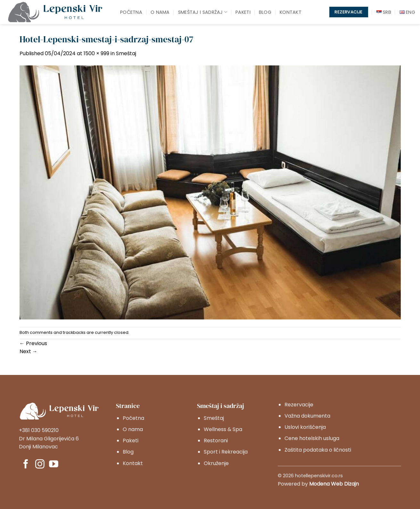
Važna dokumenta (307, 416)
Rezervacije (299, 405)
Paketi (243, 12)
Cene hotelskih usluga (312, 438)
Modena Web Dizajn (334, 484)
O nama (160, 12)
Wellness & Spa (223, 429)
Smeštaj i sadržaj (203, 12)
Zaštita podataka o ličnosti (318, 450)
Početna (131, 12)
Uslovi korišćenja (305, 427)
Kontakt (291, 12)
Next (29, 351)
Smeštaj (126, 53)
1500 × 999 (96, 53)
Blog (265, 12)
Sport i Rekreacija (226, 452)
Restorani (216, 441)
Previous (33, 343)
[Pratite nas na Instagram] (40, 465)
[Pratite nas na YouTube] (54, 465)
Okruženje (216, 463)
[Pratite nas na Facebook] (26, 465)
